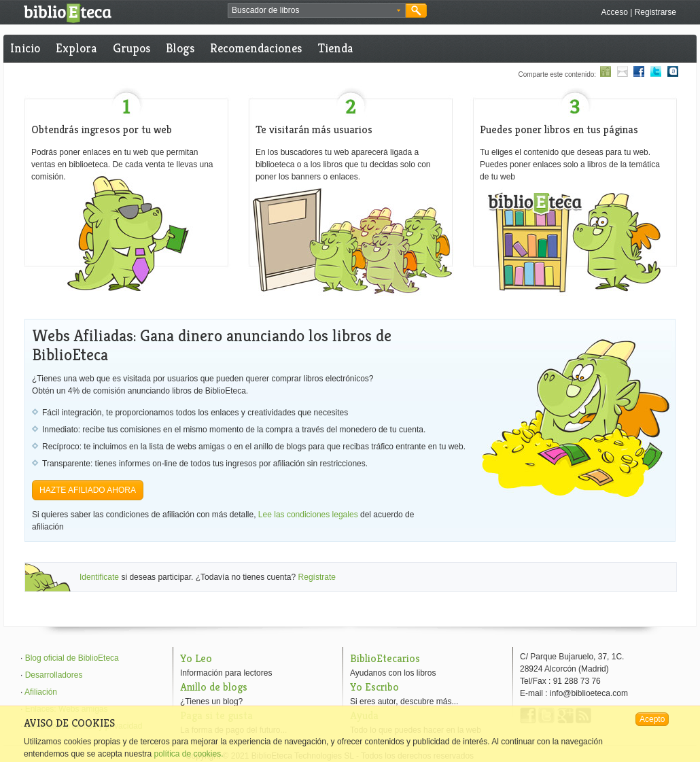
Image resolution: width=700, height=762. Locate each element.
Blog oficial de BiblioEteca (72, 658)
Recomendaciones (256, 48)
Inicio (25, 48)
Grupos (132, 48)
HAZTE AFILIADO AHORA (88, 490)
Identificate (99, 577)
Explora (76, 48)
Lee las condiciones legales (308, 515)
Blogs (180, 48)
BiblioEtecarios (385, 658)
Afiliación (41, 692)
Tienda (335, 48)
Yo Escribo (374, 687)
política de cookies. (188, 754)
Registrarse (655, 12)
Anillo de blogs (214, 687)
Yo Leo (196, 658)
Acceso (614, 12)
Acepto (652, 719)
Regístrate (317, 577)
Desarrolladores (54, 675)
